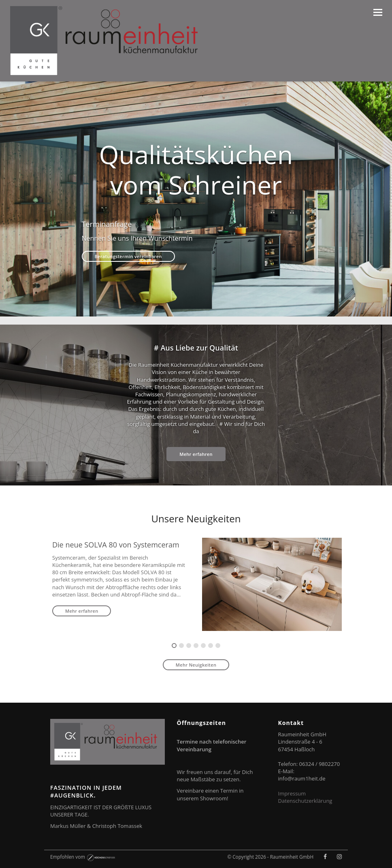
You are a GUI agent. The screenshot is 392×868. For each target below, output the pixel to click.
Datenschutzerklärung (305, 801)
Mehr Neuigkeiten (196, 665)
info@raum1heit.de (302, 778)
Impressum (292, 793)
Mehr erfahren (196, 454)
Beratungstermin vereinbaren (128, 256)
